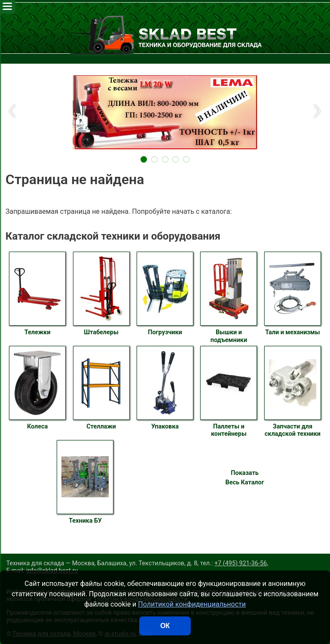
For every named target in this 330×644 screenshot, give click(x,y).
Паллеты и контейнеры (229, 392)
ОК (165, 626)
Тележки (37, 294)
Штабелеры (101, 294)
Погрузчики (165, 294)
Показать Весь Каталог (244, 478)
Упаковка (165, 388)
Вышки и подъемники (229, 297)
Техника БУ (85, 482)
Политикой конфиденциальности (192, 604)
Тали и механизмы (293, 294)
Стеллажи (101, 388)
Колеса (37, 388)
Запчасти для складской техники (293, 392)
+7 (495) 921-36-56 (241, 563)
